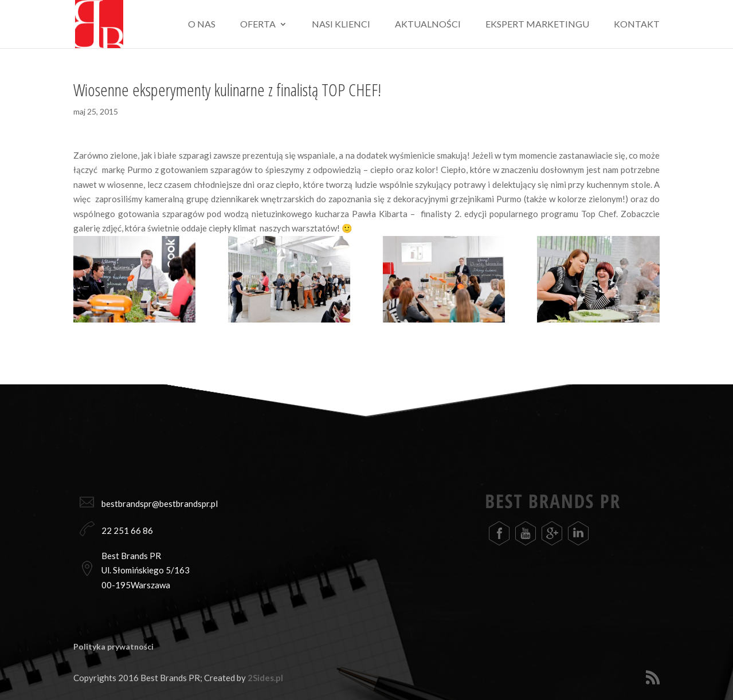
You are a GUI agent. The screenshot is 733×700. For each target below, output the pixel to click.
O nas (202, 25)
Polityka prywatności (113, 646)
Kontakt (637, 25)
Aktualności (428, 25)
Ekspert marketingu (537, 25)
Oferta (258, 25)
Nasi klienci (341, 25)
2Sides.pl (265, 678)
